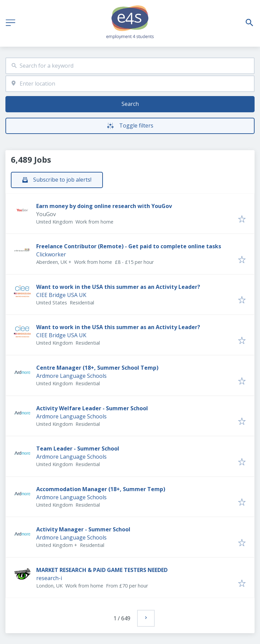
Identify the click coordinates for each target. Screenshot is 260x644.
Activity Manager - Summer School (83, 529)
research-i (49, 578)
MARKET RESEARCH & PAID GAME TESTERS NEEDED (102, 570)
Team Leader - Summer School (78, 448)
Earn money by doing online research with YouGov (104, 206)
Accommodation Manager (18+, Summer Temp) (101, 489)
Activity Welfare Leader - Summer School (92, 408)
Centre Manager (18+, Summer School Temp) (97, 368)
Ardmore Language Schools (71, 376)
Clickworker (51, 254)
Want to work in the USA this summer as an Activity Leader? (118, 287)
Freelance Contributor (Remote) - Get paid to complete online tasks (129, 246)
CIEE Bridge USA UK (61, 295)
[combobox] (130, 66)
